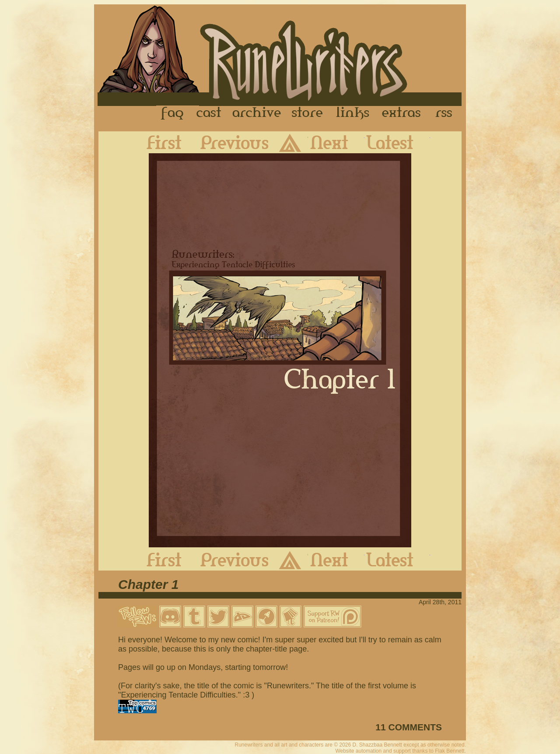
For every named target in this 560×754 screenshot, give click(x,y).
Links (353, 113)
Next (336, 142)
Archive (257, 113)
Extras (403, 113)
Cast (209, 113)
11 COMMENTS (409, 727)
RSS (446, 113)
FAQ (173, 113)
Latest (397, 142)
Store (307, 113)
